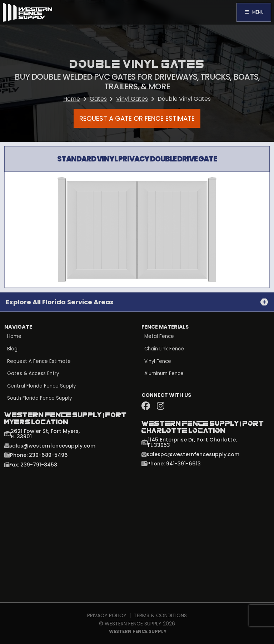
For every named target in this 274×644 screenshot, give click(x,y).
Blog (12, 349)
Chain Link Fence (164, 349)
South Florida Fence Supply (40, 398)
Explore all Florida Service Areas (60, 302)
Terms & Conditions (160, 615)
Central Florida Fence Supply (42, 386)
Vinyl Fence (158, 361)
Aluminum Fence (164, 374)
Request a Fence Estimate (39, 361)
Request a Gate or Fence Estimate (137, 118)
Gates (98, 99)
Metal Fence (159, 336)
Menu (254, 12)
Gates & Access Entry (33, 374)
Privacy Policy (107, 615)
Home (72, 99)
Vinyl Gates (132, 99)
